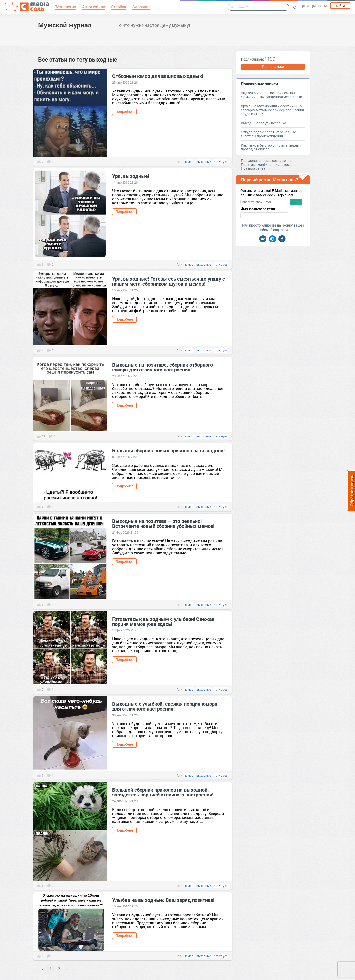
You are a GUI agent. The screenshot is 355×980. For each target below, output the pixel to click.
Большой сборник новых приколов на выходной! (168, 450)
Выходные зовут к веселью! (263, 123)
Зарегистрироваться (314, 6)
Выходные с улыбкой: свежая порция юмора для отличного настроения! (165, 706)
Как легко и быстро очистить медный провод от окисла (271, 147)
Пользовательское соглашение (266, 160)
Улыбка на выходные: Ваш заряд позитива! (163, 900)
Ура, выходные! (131, 176)
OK (296, 202)
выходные (204, 162)
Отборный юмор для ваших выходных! (158, 76)
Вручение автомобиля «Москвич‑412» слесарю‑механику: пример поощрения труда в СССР (272, 110)
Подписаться (273, 66)
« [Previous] (42, 969)
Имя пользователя (258, 209)
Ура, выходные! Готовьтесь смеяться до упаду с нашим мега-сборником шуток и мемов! (169, 281)
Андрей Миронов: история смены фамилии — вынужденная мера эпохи (271, 95)
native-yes (221, 162)
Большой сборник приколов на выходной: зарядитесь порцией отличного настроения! (163, 792)
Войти (340, 6)
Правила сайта (253, 168)
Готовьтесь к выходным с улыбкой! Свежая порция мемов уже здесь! (163, 621)
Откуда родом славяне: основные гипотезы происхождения (268, 134)
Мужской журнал (65, 25)
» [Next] (67, 969)
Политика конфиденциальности (267, 164)
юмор (189, 162)
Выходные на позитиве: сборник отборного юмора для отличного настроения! (162, 367)
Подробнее (124, 112)
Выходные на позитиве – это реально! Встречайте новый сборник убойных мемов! (163, 523)
